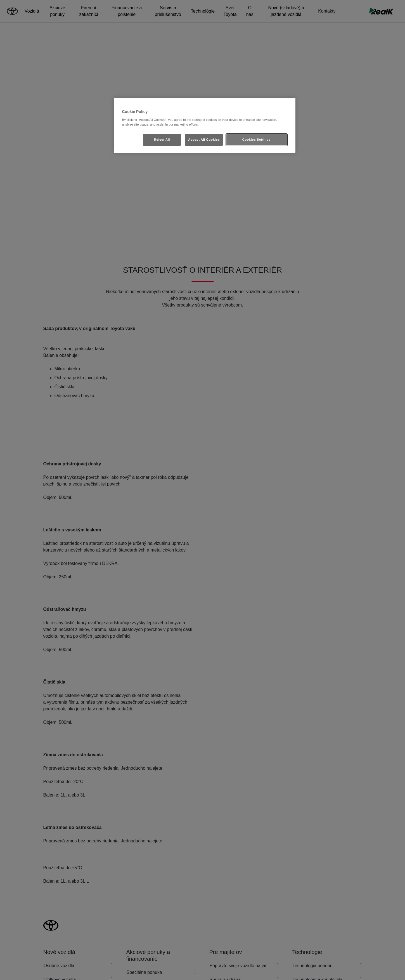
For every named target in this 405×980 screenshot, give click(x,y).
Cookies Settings (256, 140)
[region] (205, 125)
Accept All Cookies (204, 140)
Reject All (162, 140)
